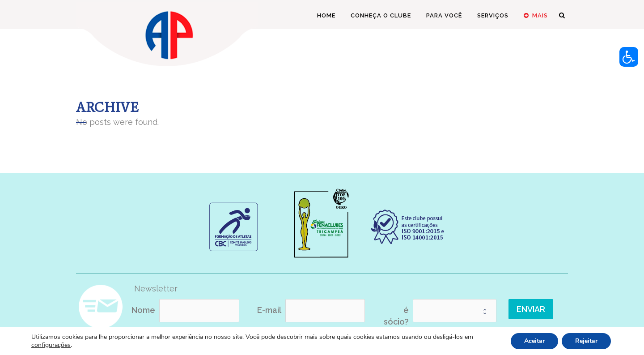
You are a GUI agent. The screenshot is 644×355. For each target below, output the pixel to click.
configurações (51, 345)
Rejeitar (586, 341)
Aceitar (534, 341)
